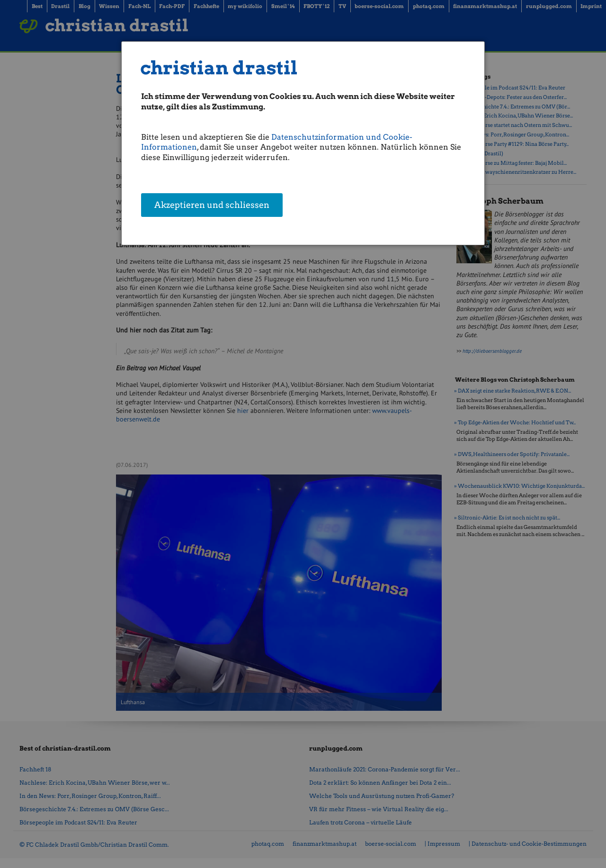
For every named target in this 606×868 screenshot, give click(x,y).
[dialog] (303, 143)
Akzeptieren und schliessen (212, 206)
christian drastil (219, 68)
